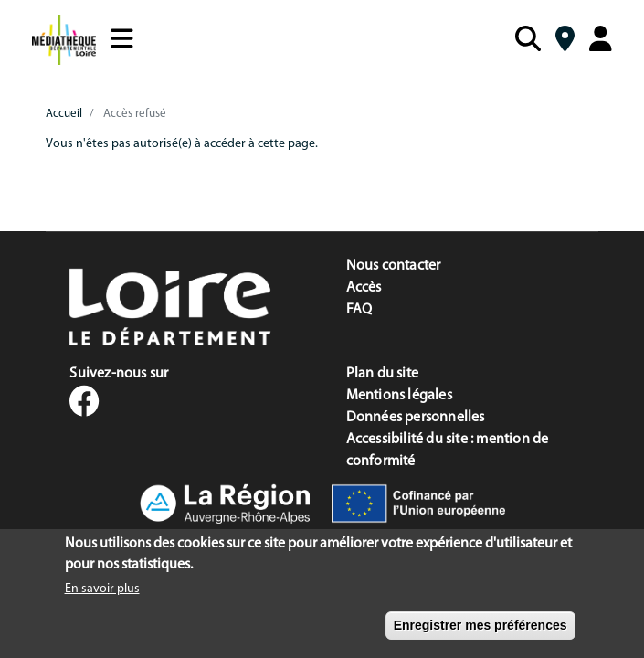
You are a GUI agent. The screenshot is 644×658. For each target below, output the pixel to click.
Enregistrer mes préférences (480, 631)
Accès (364, 288)
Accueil (64, 114)
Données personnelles (416, 418)
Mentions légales (399, 396)
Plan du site (382, 374)
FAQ (359, 310)
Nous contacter (394, 266)
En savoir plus (102, 595)
